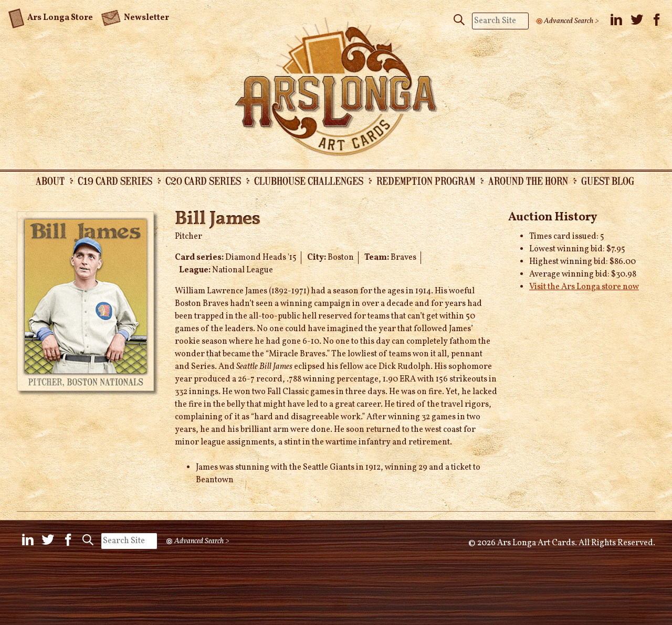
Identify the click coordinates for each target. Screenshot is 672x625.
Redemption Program (426, 181)
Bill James (218, 219)
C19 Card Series (115, 181)
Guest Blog (608, 181)
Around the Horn (528, 181)
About (50, 181)
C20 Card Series (203, 181)
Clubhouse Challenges (309, 181)
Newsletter (135, 17)
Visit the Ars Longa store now (584, 287)
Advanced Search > (571, 21)
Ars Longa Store (51, 16)
